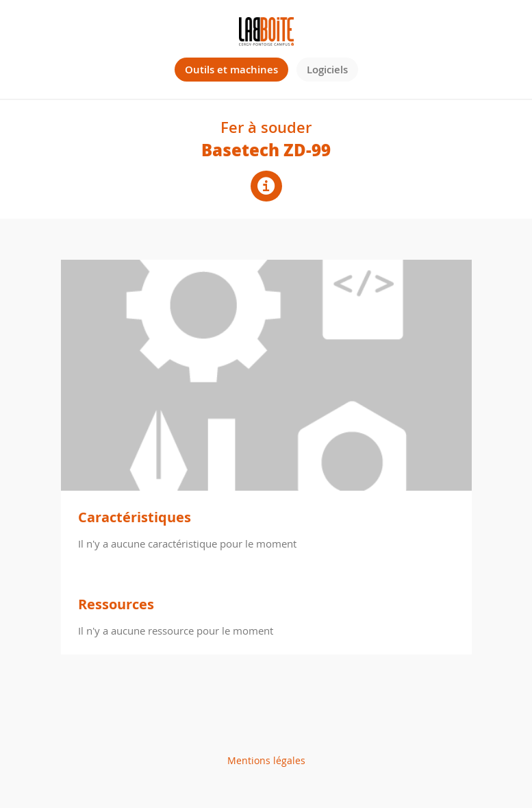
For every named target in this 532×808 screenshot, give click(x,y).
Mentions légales (266, 760)
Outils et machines (231, 70)
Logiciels (327, 70)
